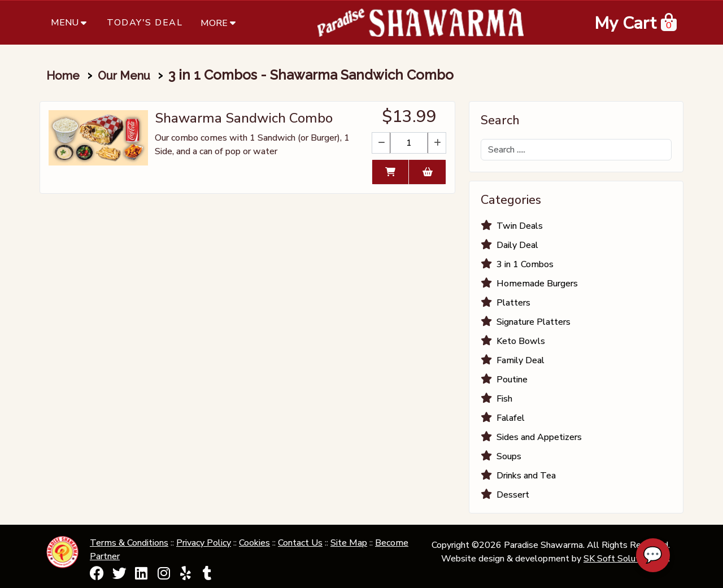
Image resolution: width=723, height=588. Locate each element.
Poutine (512, 380)
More (219, 23)
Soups (509, 456)
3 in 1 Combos (525, 264)
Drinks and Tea (526, 476)
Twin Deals (520, 226)
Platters (513, 303)
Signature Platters (533, 322)
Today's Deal (145, 23)
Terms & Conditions (129, 543)
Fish (504, 399)
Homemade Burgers (537, 284)
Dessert (513, 495)
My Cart (625, 23)
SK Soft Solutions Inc (626, 559)
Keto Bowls (521, 341)
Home (63, 76)
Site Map (349, 543)
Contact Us (300, 543)
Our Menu (124, 76)
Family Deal (521, 360)
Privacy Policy (204, 543)
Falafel (511, 418)
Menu (70, 23)
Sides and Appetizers (539, 437)
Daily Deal (517, 245)
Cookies (254, 543)
